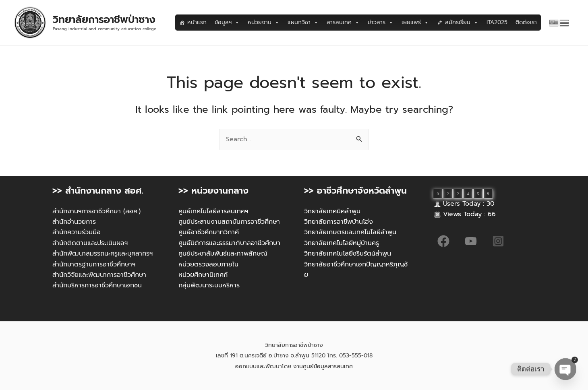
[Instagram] (498, 241)
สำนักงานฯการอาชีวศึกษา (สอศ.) (96, 211)
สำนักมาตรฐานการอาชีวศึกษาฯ (94, 264)
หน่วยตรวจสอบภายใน (208, 264)
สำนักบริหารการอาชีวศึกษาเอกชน (97, 285)
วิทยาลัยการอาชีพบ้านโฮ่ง (339, 222)
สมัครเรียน (462, 23)
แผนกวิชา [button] (303, 23)
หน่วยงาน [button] (264, 23)
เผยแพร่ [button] (415, 23)
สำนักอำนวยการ (74, 222)
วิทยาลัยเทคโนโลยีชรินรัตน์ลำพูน (348, 254)
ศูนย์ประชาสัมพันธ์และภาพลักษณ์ (223, 254)
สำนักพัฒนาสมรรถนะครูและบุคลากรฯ (102, 254)
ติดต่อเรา (526, 22)
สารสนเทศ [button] (343, 23)
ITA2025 (497, 22)
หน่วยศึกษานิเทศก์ (203, 275)
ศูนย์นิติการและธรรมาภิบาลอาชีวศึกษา (229, 243)
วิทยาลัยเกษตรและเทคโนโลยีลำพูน (350, 232)
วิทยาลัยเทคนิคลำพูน (332, 211)
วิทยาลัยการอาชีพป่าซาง (104, 20)
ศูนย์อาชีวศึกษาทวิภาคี (209, 232)
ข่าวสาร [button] (381, 23)
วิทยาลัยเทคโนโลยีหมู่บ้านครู (342, 243)
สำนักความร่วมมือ (77, 232)
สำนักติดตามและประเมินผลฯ (90, 243)
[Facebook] (443, 241)
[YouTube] (471, 241)
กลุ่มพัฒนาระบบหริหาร (209, 285)
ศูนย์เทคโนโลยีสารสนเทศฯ (213, 211)
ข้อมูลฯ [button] (227, 23)
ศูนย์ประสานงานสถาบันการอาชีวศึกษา (229, 222)
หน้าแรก (197, 22)
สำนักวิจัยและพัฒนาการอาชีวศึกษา (99, 275)
